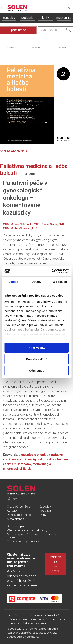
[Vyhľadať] (69, 30)
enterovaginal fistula (17, 469)
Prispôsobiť (37, 359)
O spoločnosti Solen (19, 507)
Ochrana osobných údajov (23, 542)
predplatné (18, 30)
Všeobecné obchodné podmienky (27, 531)
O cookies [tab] (60, 282)
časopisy (9, 18)
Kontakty (12, 511)
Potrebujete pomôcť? (20, 515)
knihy (46, 18)
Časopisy (45, 507)
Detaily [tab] (37, 282)
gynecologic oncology (34, 455)
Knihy (43, 515)
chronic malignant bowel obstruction (42, 459)
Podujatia (45, 511)
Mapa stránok (15, 519)
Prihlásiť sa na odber (55, 564)
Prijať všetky (36, 348)
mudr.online (64, 18)
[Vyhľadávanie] (55, 30)
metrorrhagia (42, 464)
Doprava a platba (17, 526)
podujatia (27, 18)
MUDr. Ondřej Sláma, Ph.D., (50, 224)
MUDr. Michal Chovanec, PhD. (20, 228)
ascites (8, 464)
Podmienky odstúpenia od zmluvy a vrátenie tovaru (33, 536)
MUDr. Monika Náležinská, (18, 224)
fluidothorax (23, 464)
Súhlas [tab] (13, 282)
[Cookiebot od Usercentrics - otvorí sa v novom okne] (52, 271)
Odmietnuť (36, 370)
